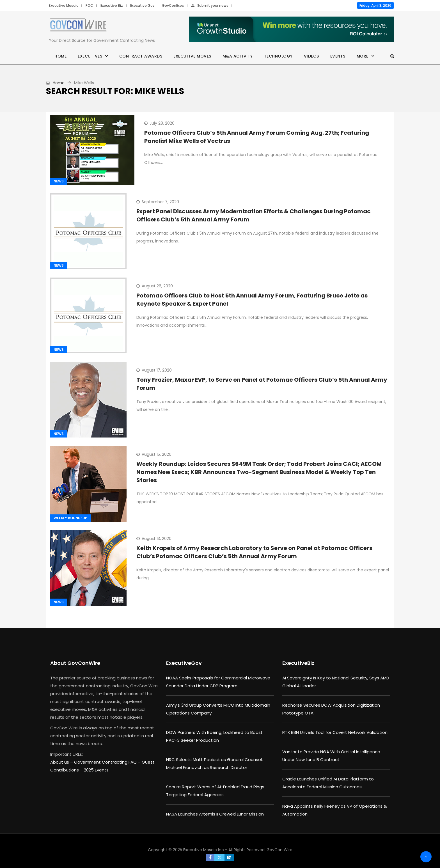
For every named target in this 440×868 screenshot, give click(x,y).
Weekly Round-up (70, 518)
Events (338, 56)
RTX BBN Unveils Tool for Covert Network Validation (335, 732)
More (363, 56)
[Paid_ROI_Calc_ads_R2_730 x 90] (292, 29)
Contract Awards (141, 56)
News (59, 181)
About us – (62, 762)
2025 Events (96, 770)
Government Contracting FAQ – (108, 762)
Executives (90, 56)
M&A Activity (238, 56)
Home (60, 56)
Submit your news (210, 5)
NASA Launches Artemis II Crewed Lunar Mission (215, 814)
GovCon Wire (279, 850)
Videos (311, 56)
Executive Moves (192, 56)
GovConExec (173, 5)
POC (89, 5)
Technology (278, 56)
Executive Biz (112, 5)
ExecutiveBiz (298, 663)
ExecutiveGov (184, 663)
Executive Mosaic (64, 5)
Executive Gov (142, 5)
